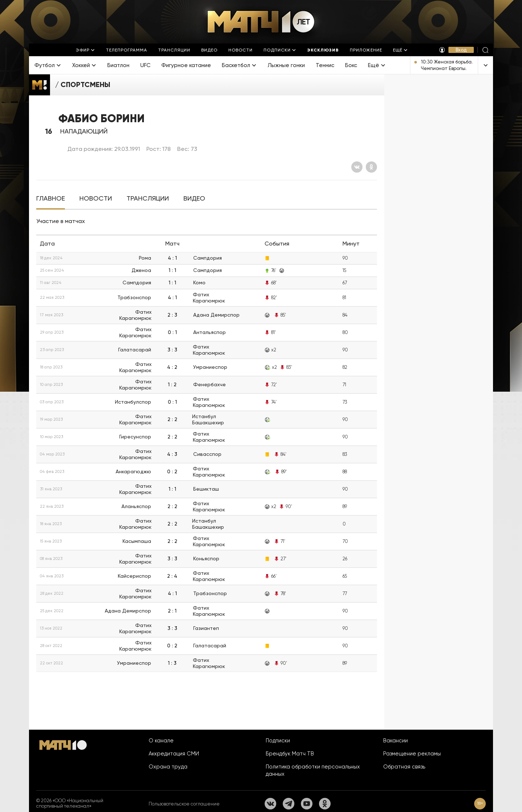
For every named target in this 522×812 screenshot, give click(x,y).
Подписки (278, 741)
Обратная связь (404, 767)
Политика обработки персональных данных (313, 770)
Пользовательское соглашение (184, 804)
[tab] (51, 199)
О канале (161, 741)
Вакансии (395, 741)
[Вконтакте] (357, 167)
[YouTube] (307, 804)
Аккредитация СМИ (174, 754)
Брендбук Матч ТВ (290, 754)
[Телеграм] (289, 804)
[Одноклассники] (371, 167)
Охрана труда (168, 767)
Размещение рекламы (412, 754)
